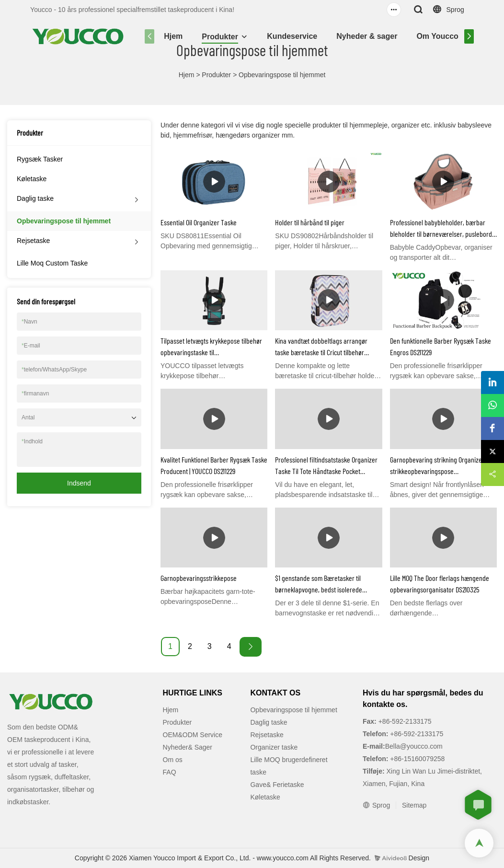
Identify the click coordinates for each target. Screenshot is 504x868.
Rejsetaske (33, 241)
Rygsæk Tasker (40, 159)
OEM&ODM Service (193, 735)
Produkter (220, 37)
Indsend (79, 483)
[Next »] (251, 647)
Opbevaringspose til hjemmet (282, 75)
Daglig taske (35, 198)
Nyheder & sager (367, 36)
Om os (173, 760)
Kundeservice (292, 36)
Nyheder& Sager (188, 747)
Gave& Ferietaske (277, 785)
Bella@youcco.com (414, 746)
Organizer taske (274, 747)
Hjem (173, 36)
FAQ (170, 772)
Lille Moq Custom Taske (52, 263)
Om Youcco (437, 36)
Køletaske (32, 179)
